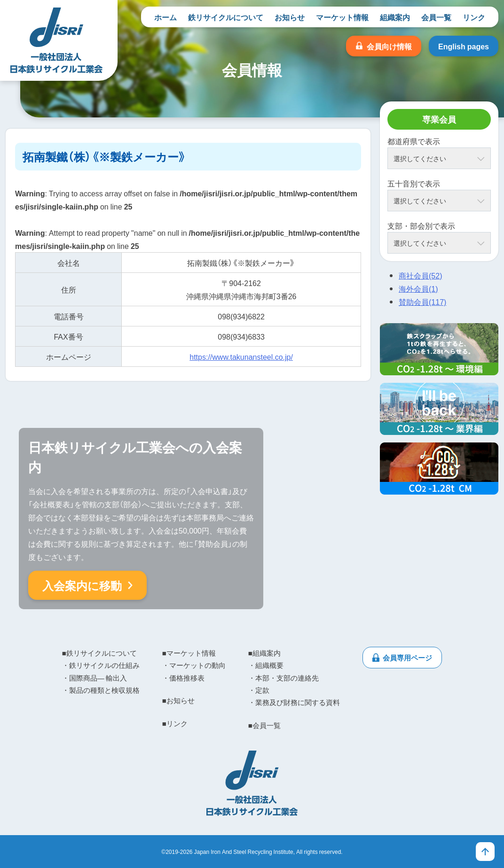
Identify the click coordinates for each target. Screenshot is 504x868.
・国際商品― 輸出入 (94, 678)
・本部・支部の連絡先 (283, 678)
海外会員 (418, 288)
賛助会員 (422, 302)
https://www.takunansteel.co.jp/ (241, 356)
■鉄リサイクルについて (99, 653)
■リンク (175, 723)
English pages (464, 46)
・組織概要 (266, 665)
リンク (474, 17)
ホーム (165, 17)
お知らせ (290, 17)
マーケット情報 (342, 17)
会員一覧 (436, 17)
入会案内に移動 (82, 585)
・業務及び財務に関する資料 (294, 702)
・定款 (259, 690)
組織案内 (395, 17)
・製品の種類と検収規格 (101, 690)
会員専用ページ (407, 658)
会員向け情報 (389, 46)
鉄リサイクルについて (226, 17)
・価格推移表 (183, 678)
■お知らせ (178, 700)
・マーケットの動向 (194, 665)
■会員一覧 (264, 725)
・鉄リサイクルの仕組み (101, 665)
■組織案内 (264, 653)
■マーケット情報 (189, 653)
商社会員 (420, 275)
